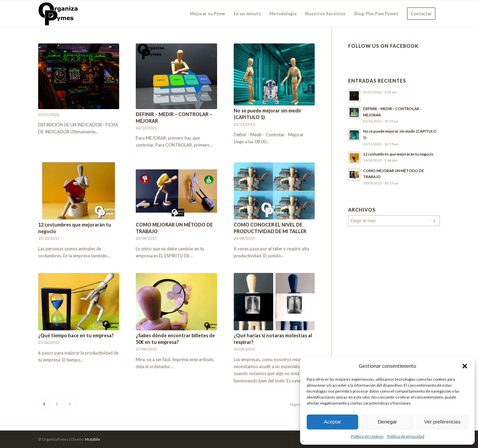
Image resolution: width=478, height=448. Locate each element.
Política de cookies (367, 436)
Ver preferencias (442, 422)
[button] (465, 366)
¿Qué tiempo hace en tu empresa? (76, 335)
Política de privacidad (406, 436)
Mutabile (93, 439)
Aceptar (333, 422)
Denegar (387, 422)
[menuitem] (207, 14)
